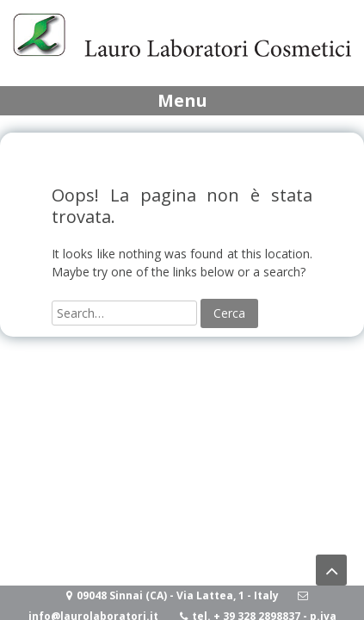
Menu (182, 100)
